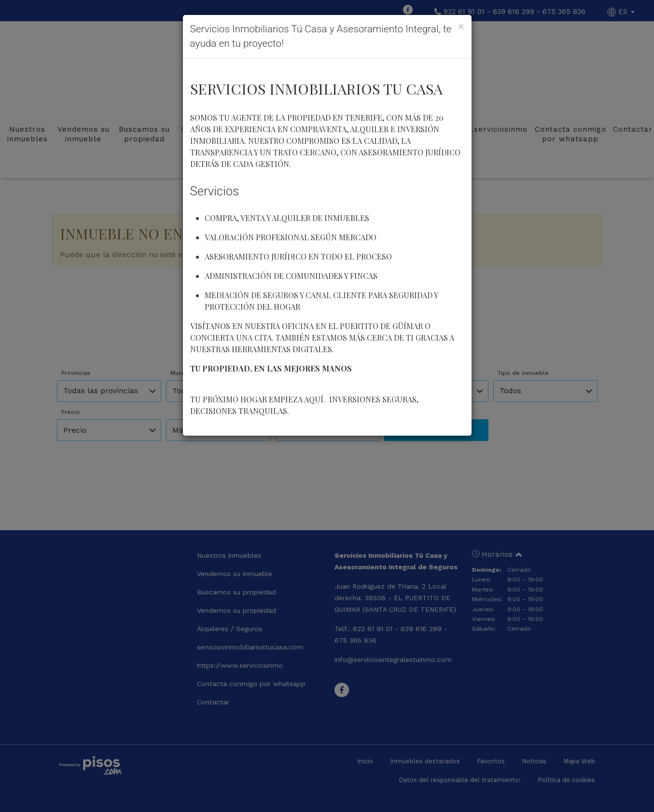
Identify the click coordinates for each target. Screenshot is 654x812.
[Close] (461, 26)
